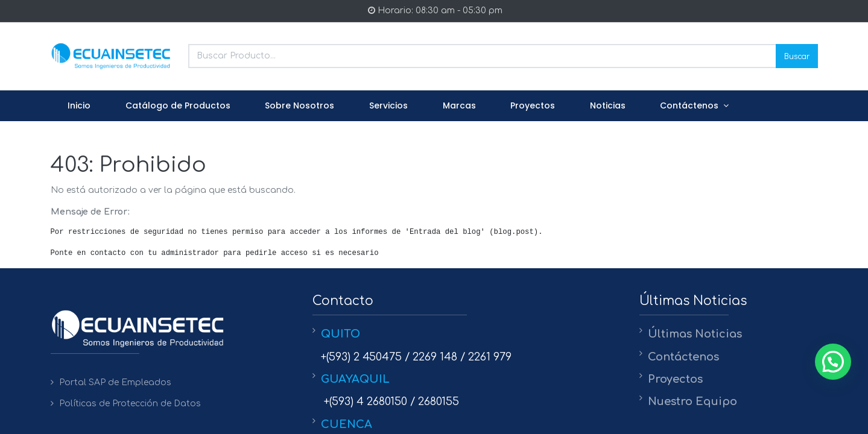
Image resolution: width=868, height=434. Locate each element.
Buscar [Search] (797, 56)
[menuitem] (80, 106)
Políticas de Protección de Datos (130, 404)
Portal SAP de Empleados (115, 382)
